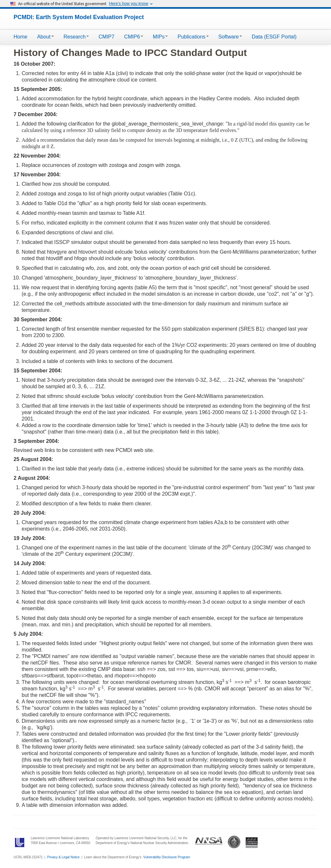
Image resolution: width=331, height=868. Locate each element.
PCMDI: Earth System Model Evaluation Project (79, 17)
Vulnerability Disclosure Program (167, 857)
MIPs (160, 37)
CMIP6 (134, 37)
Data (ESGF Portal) (274, 37)
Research (76, 37)
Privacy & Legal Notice (64, 857)
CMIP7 (107, 37)
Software (230, 37)
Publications (193, 37)
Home (21, 37)
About (46, 37)
